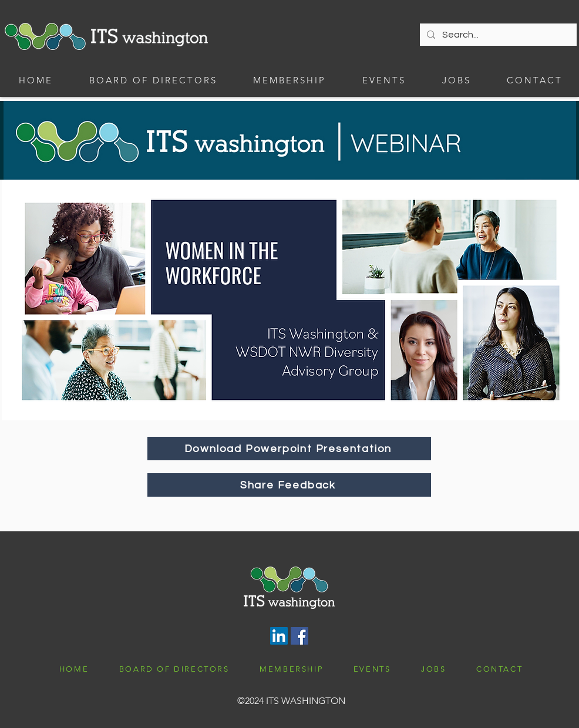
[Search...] (497, 35)
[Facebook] (299, 636)
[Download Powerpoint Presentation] (289, 449)
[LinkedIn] (279, 636)
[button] (289, 80)
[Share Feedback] (289, 485)
